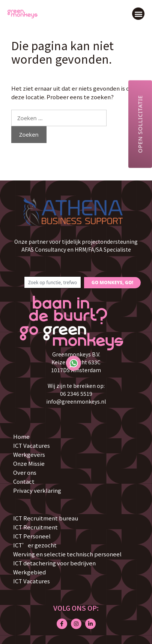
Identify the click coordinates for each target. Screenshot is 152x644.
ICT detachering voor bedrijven (54, 563)
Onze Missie (29, 463)
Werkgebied (29, 572)
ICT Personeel (32, 536)
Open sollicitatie (140, 124)
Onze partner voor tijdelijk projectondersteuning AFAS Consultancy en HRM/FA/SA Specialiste (76, 245)
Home (21, 436)
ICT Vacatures (32, 445)
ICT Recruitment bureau (46, 518)
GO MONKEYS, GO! (112, 282)
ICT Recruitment (35, 527)
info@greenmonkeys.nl (76, 401)
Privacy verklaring (37, 490)
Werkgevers (29, 454)
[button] (138, 14)
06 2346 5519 (76, 394)
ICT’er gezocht (35, 545)
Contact (24, 481)
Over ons (25, 472)
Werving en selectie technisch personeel (67, 554)
